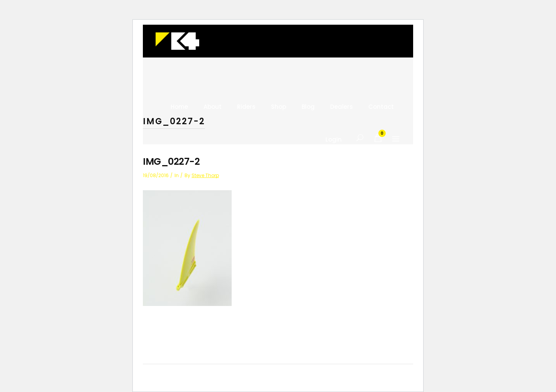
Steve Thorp (205, 175)
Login (334, 140)
